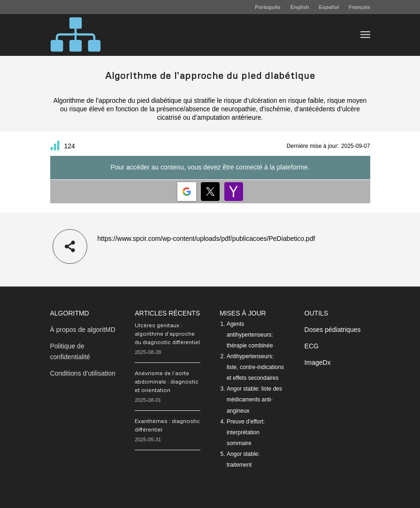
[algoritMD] (76, 35)
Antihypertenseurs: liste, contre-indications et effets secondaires (255, 367)
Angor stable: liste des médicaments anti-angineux (254, 400)
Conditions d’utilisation (83, 373)
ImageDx (318, 362)
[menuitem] (268, 7)
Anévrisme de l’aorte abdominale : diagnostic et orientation (167, 381)
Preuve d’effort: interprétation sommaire (246, 432)
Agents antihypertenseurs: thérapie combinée (250, 335)
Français (359, 7)
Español (329, 7)
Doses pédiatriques (333, 330)
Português (267, 7)
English (300, 7)
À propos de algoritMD (83, 330)
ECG (312, 346)
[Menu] (365, 35)
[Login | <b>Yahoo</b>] (234, 192)
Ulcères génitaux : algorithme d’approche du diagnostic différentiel (167, 334)
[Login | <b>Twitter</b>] (210, 192)
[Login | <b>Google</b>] (187, 192)
